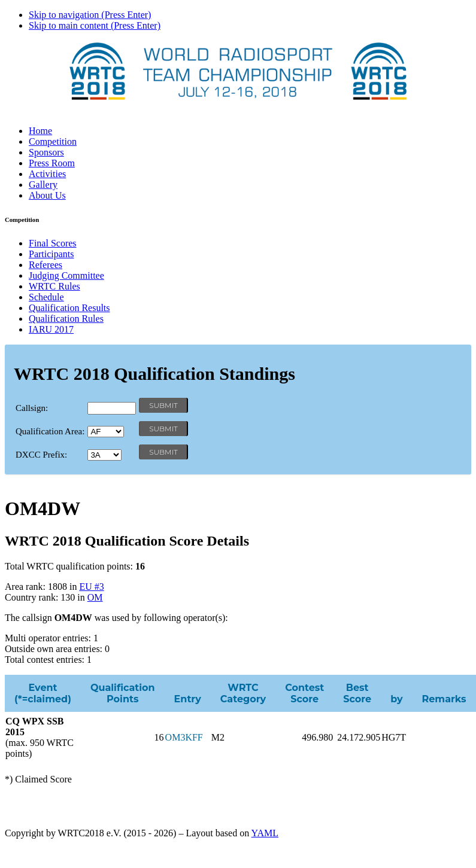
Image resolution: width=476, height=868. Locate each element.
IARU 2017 (51, 329)
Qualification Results (69, 308)
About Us (47, 195)
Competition (53, 141)
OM (95, 597)
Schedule (46, 297)
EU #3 (91, 587)
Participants (51, 254)
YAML (265, 833)
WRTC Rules (54, 286)
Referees (46, 265)
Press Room (52, 163)
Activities (47, 174)
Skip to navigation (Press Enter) (90, 15)
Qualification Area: (50, 431)
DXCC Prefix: (41, 455)
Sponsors (46, 152)
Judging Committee (66, 275)
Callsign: (32, 408)
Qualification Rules (66, 319)
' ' (106, 432)
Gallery (43, 185)
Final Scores (53, 243)
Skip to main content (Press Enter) (95, 25)
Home (40, 131)
